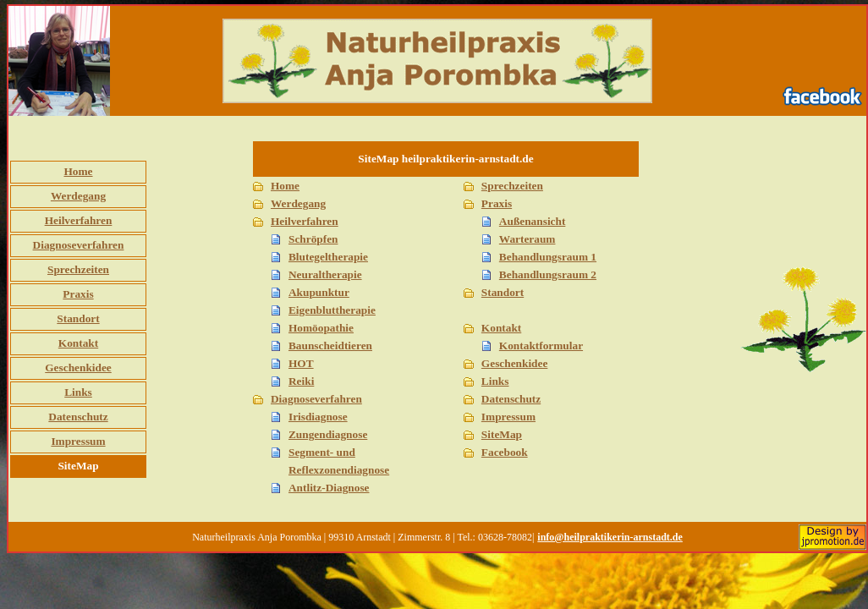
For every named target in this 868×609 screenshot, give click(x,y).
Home (78, 171)
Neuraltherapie (325, 274)
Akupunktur (319, 292)
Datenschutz (78, 417)
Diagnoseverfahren (79, 245)
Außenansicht (533, 221)
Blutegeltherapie (328, 257)
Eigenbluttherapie (332, 310)
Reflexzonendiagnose (339, 470)
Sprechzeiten (78, 269)
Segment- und (322, 452)
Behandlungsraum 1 (548, 257)
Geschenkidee (78, 368)
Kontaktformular (541, 346)
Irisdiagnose (318, 417)
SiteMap (502, 434)
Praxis (78, 294)
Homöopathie (321, 328)
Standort (78, 318)
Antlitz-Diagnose (329, 488)
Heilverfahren (79, 220)
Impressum (78, 441)
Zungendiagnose (328, 434)
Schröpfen (313, 239)
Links (78, 392)
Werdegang (78, 196)
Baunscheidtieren (330, 346)
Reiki (301, 381)
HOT (301, 363)
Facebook (505, 452)
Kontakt (78, 343)
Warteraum (527, 239)
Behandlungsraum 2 (548, 274)
